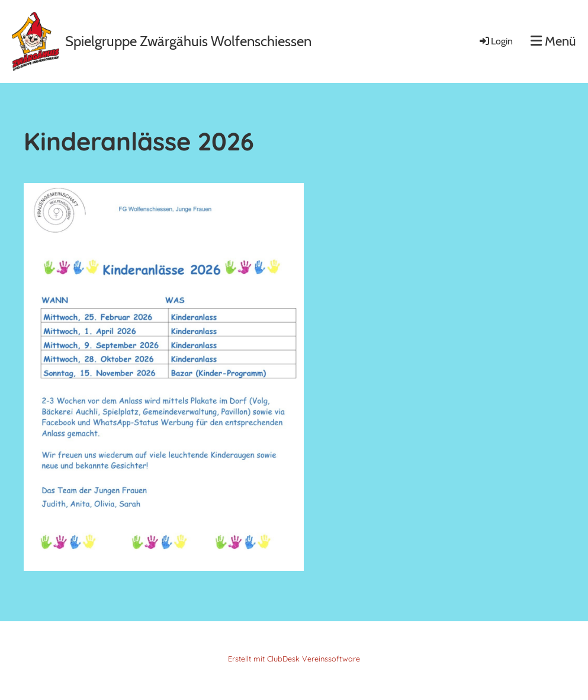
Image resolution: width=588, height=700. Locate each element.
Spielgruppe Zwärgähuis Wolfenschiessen (188, 41)
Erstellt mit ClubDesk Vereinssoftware (294, 659)
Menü (553, 41)
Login (495, 41)
